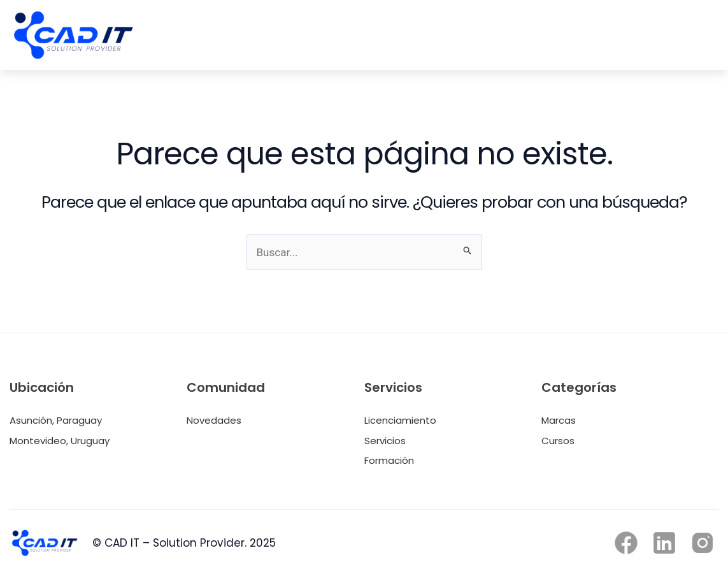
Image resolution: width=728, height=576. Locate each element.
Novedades (214, 420)
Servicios (385, 441)
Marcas (559, 420)
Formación (389, 460)
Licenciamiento (400, 420)
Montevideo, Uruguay (60, 441)
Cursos (558, 441)
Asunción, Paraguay (56, 420)
